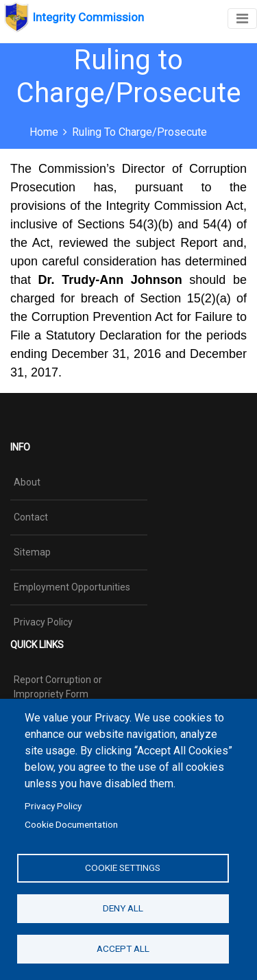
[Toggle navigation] (242, 19)
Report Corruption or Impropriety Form (58, 687)
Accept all (123, 948)
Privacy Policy (53, 806)
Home (44, 132)
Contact (31, 517)
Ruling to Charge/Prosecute (139, 132)
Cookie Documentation (71, 824)
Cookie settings (123, 868)
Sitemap (32, 552)
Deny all (123, 908)
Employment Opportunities (72, 587)
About (27, 482)
